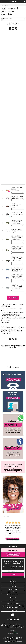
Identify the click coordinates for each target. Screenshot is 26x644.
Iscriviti (13, 574)
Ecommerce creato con (13, 642)
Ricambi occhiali (13, 610)
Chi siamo (13, 597)
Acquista (13, 298)
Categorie (13, 586)
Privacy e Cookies (13, 592)
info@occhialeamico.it (13, 640)
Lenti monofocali (4, 5)
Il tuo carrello (13, 589)
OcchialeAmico (13, 1)
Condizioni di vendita (13, 595)
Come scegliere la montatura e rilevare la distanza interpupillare (13, 607)
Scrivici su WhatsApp (13, 603)
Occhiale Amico (7, 516)
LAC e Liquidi (13, 600)
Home (13, 584)
